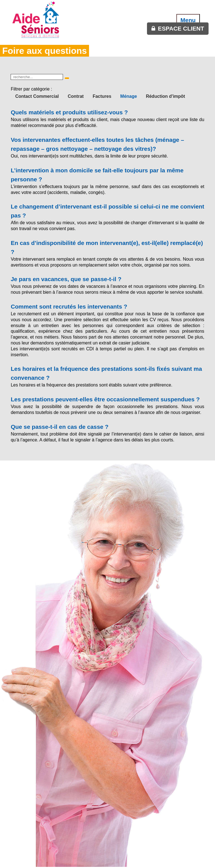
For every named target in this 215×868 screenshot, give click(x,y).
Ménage (129, 96)
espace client (181, 28)
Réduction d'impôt (165, 96)
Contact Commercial (37, 96)
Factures (102, 96)
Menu (188, 20)
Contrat (76, 96)
